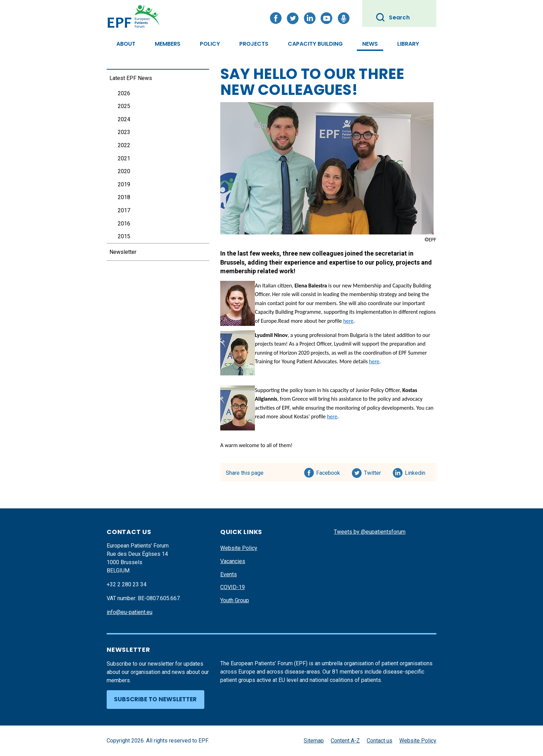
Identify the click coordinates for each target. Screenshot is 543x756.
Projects (254, 44)
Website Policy (239, 548)
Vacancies (233, 561)
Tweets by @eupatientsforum (370, 532)
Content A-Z (345, 741)
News (370, 44)
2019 (124, 184)
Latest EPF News (131, 78)
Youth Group (235, 600)
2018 (124, 197)
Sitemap (314, 741)
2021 (124, 158)
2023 (124, 132)
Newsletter (123, 252)
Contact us (380, 741)
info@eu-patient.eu (130, 612)
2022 (124, 145)
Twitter (375, 472)
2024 (124, 119)
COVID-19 (233, 587)
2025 (124, 106)
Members (168, 44)
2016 (124, 224)
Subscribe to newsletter (155, 699)
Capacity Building (315, 44)
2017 (124, 210)
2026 (124, 93)
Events (229, 574)
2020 (124, 171)
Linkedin (415, 472)
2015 (124, 236)
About (126, 44)
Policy (210, 44)
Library (408, 44)
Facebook (328, 472)
